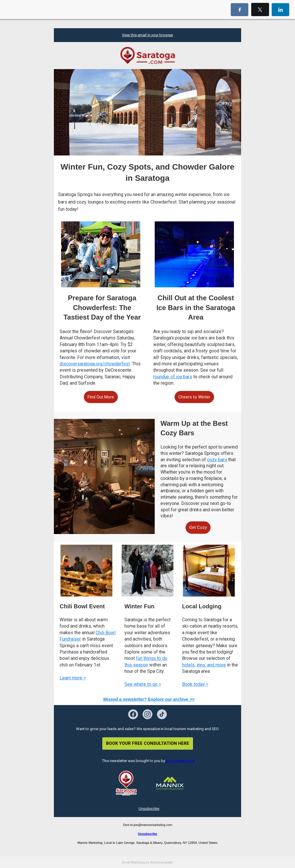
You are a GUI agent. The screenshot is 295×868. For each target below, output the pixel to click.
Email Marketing (134, 862)
